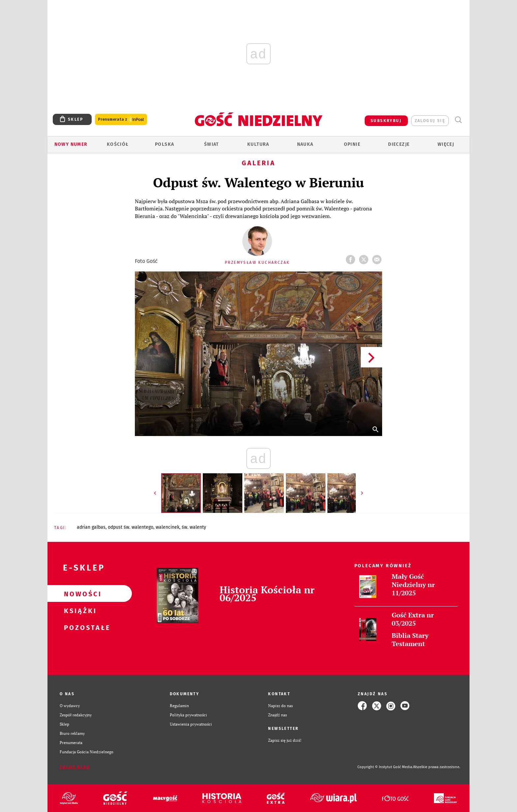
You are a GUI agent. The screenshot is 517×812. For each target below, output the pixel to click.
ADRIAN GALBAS (91, 527)
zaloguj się (430, 121)
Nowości (79, 594)
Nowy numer (71, 144)
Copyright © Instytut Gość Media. (385, 767)
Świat (212, 144)
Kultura (258, 144)
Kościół (118, 144)
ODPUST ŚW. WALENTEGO (131, 527)
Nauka (305, 144)
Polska (165, 144)
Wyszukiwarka (458, 120)
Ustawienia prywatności (191, 724)
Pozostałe (79, 627)
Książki (79, 610)
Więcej (446, 144)
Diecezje (399, 144)
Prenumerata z (121, 120)
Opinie (352, 144)
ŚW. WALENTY (194, 527)
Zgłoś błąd (75, 767)
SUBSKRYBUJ (386, 121)
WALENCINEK (167, 527)
